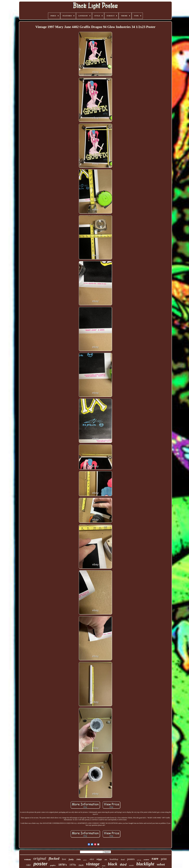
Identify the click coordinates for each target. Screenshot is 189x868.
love (64, 859)
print (164, 859)
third (123, 865)
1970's (62, 865)
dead (123, 859)
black (113, 864)
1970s (73, 865)
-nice (92, 859)
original (40, 858)
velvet (161, 864)
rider (28, 865)
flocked (54, 859)
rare (155, 858)
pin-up (139, 860)
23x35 (81, 865)
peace (85, 860)
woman (27, 859)
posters (131, 859)
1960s (79, 860)
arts (106, 860)
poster (40, 864)
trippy (99, 859)
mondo (131, 865)
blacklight (145, 864)
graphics (53, 865)
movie (104, 866)
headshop (114, 859)
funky (71, 859)
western (146, 860)
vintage (93, 864)
